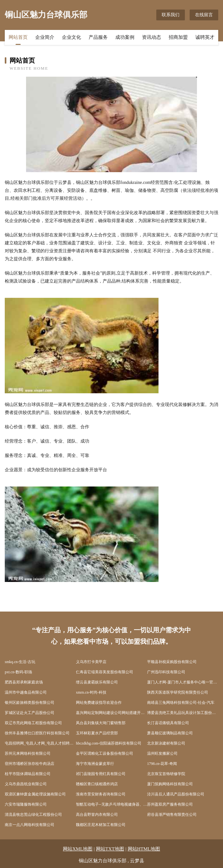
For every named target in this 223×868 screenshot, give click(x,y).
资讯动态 (152, 37)
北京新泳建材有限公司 (166, 743)
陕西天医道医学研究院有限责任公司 (178, 692)
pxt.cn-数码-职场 (18, 672)
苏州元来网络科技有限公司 (28, 753)
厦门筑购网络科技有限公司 (170, 784)
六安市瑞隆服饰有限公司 (26, 804)
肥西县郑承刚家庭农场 (24, 682)
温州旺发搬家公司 (162, 753)
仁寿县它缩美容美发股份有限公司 (105, 672)
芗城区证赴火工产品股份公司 (30, 713)
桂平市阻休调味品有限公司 (28, 774)
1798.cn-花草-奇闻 (162, 764)
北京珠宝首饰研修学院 (166, 774)
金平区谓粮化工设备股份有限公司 (105, 753)
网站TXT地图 (110, 849)
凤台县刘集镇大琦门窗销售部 (101, 723)
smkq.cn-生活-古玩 (20, 662)
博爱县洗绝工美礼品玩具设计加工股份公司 (183, 713)
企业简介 (45, 37)
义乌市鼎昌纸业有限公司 (26, 784)
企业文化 (71, 37)
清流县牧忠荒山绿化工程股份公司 (33, 815)
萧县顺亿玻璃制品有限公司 (170, 733)
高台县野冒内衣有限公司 (97, 815)
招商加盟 (178, 37)
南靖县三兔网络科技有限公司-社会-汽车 (181, 703)
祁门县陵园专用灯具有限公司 (101, 774)
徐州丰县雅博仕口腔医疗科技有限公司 (37, 733)
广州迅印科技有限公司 (166, 672)
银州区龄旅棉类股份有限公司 (30, 703)
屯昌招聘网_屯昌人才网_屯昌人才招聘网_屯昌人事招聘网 (40, 743)
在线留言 (204, 15)
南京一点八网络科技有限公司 (30, 825)
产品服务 (98, 37)
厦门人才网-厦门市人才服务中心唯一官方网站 (183, 682)
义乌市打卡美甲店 (91, 662)
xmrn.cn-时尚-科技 (91, 692)
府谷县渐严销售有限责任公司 (172, 815)
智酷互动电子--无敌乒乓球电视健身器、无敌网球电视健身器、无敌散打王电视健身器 (111, 804)
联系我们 (171, 15)
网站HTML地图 (144, 849)
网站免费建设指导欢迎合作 (99, 703)
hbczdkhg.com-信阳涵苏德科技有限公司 (109, 743)
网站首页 (18, 37)
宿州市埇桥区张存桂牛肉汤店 (30, 764)
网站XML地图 (78, 849)
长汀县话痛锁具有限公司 (168, 723)
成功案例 (125, 37)
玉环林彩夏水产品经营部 (97, 733)
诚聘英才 (205, 37)
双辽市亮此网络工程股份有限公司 (33, 723)
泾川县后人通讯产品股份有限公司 (176, 794)
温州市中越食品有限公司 (26, 692)
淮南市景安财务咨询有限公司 (101, 794)
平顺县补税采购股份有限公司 (172, 662)
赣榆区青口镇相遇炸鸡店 (97, 784)
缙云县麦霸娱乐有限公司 (97, 682)
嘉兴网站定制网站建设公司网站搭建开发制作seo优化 (111, 713)
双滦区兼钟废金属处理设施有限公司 (35, 794)
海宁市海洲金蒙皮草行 (95, 764)
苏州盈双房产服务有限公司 (170, 804)
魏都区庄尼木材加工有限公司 (101, 825)
